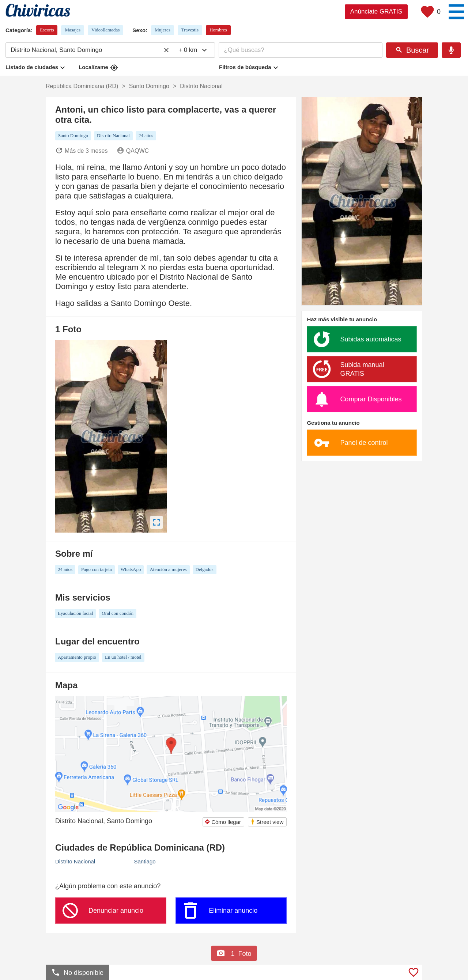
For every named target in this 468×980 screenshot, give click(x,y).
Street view (267, 822)
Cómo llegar (223, 822)
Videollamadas (105, 30)
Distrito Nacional (75, 861)
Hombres (218, 30)
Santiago (145, 861)
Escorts (47, 30)
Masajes (73, 30)
